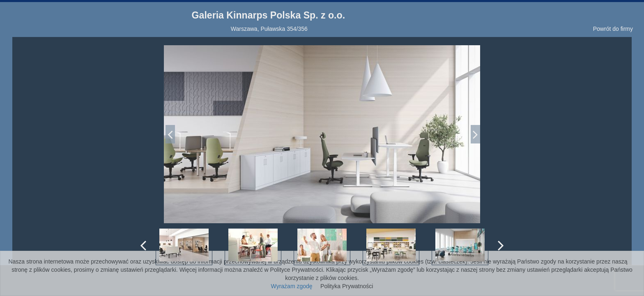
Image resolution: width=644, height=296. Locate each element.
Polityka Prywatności (347, 286)
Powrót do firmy (613, 29)
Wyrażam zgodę (292, 286)
